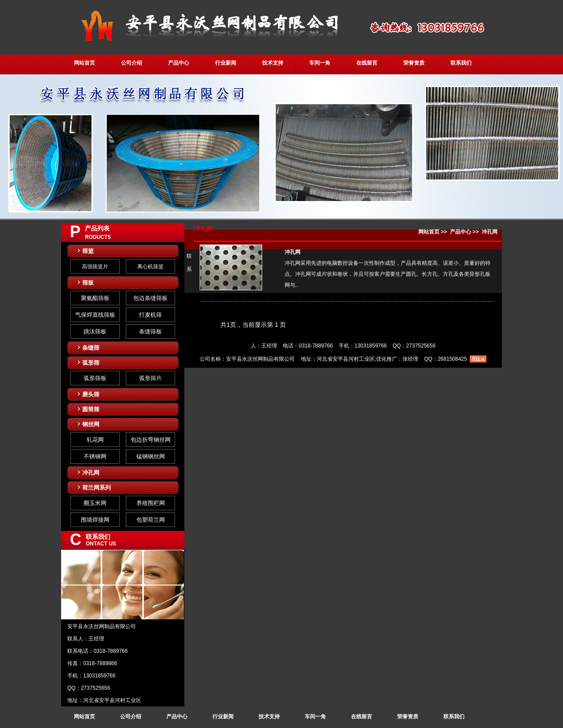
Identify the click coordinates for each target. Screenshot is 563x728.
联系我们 (461, 63)
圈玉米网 (95, 503)
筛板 (88, 283)
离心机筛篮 (150, 267)
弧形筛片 (150, 378)
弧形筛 (91, 363)
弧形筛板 (95, 378)
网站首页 (84, 63)
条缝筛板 (150, 331)
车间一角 (320, 63)
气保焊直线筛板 (95, 315)
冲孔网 (91, 473)
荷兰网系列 (97, 488)
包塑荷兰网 (151, 520)
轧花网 (95, 440)
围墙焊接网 (95, 520)
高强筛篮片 (95, 267)
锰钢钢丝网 (151, 456)
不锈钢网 (95, 456)
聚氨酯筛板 (95, 298)
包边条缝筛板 (150, 298)
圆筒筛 (91, 409)
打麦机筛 (150, 315)
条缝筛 (91, 348)
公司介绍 (132, 63)
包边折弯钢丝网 (151, 440)
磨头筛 (91, 394)
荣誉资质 (414, 63)
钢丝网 (91, 424)
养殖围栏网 (151, 503)
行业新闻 (226, 63)
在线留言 (367, 63)
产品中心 (179, 63)
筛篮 (88, 251)
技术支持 (273, 63)
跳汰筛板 (95, 331)
